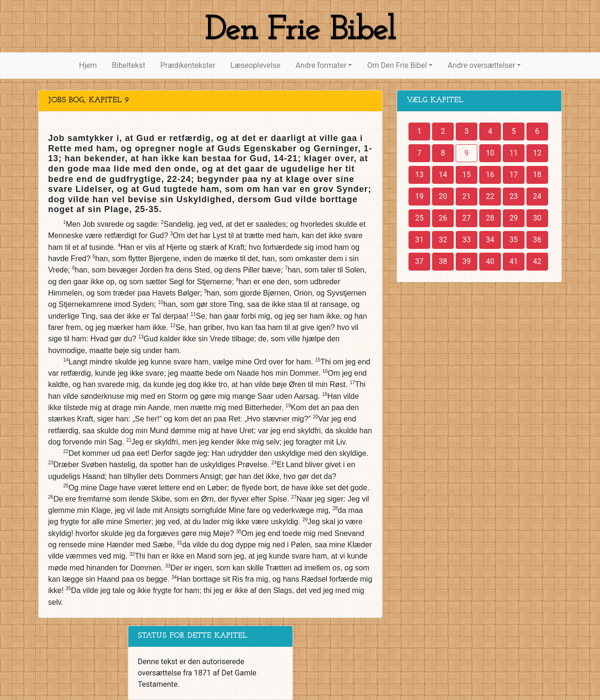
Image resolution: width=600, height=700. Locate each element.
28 (490, 218)
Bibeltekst (129, 65)
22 (490, 196)
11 (514, 153)
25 (419, 218)
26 (443, 218)
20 (443, 196)
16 (490, 175)
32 (443, 240)
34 (490, 240)
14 (443, 175)
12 (537, 153)
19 (419, 196)
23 (514, 196)
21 (467, 196)
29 (514, 218)
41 (514, 261)
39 (467, 261)
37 (419, 261)
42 (537, 261)
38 (443, 261)
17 (514, 175)
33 (467, 240)
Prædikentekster (188, 65)
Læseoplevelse (255, 65)
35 (514, 240)
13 (419, 175)
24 (537, 196)
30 (537, 218)
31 (419, 240)
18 (537, 175)
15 (467, 175)
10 (490, 153)
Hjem (88, 65)
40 (490, 261)
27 (467, 218)
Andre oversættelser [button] (481, 65)
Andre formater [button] (321, 65)
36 (537, 240)
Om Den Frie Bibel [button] (397, 65)
